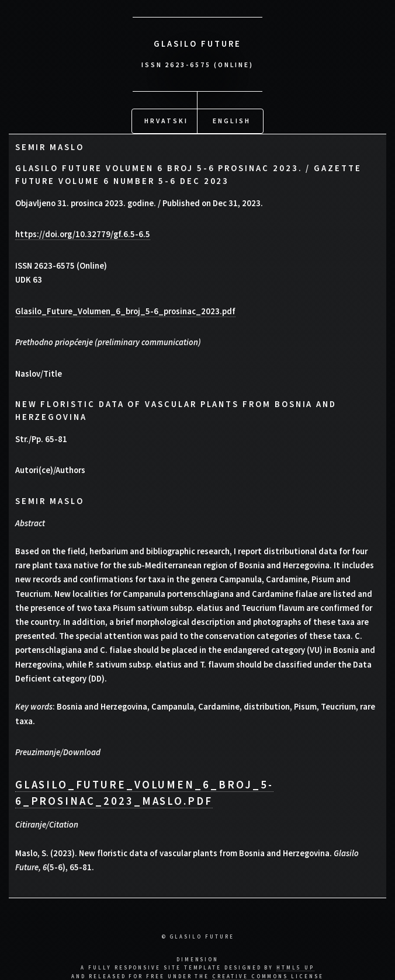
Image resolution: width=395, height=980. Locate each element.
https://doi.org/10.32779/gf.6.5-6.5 (83, 232)
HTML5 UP (295, 966)
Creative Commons (250, 974)
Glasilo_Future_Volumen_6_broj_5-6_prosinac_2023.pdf (125, 310)
